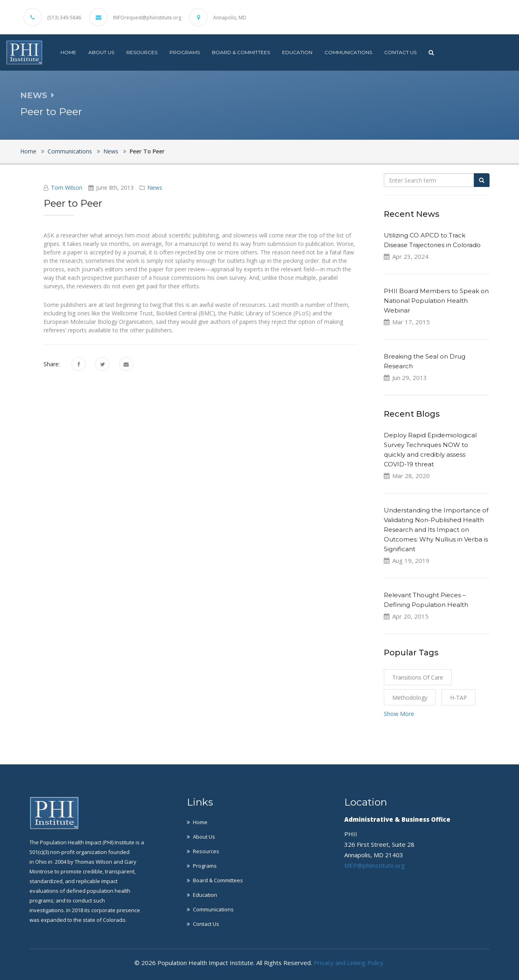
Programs (185, 52)
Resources (142, 52)
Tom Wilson (67, 188)
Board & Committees (241, 52)
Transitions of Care (418, 677)
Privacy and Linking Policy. (349, 963)
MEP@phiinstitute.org (375, 865)
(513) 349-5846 (64, 18)
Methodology (410, 698)
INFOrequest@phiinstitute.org (147, 18)
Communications (348, 52)
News (111, 151)
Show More (399, 714)
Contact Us (400, 52)
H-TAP (458, 698)
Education (297, 52)
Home (68, 52)
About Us (101, 52)
